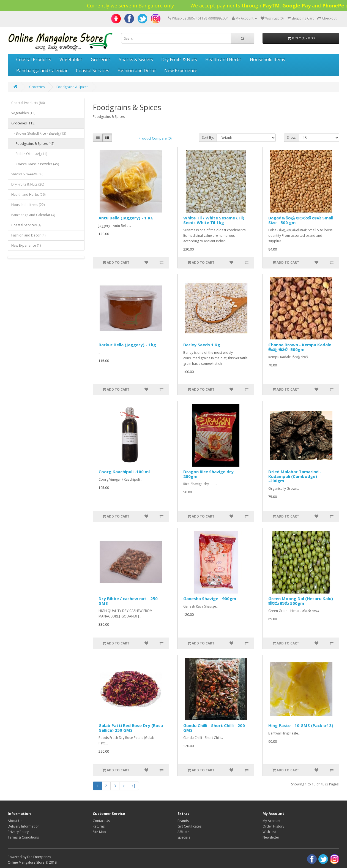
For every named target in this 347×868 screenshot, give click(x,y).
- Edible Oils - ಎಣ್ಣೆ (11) (29, 154)
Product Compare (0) (155, 138)
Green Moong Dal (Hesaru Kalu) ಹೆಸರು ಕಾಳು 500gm (301, 601)
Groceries (101, 59)
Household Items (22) (28, 205)
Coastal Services (93, 70)
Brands (183, 821)
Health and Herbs (223, 59)
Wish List (269, 832)
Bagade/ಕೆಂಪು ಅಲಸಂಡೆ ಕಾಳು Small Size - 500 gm (301, 220)
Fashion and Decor (137, 70)
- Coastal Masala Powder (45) (35, 164)
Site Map (99, 832)
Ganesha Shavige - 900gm (210, 598)
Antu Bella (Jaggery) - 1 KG (126, 218)
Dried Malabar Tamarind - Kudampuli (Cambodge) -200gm (295, 476)
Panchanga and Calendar (42, 70)
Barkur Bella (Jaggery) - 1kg (127, 345)
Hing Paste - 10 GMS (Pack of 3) (301, 725)
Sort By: (208, 138)
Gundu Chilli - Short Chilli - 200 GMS (214, 728)
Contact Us (101, 821)
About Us (15, 821)
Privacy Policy (18, 832)
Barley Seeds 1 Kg (202, 345)
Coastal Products (34, 59)
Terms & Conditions (23, 837)
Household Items (267, 59)
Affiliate (183, 832)
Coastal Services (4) (26, 225)
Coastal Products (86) (28, 103)
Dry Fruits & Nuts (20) (28, 184)
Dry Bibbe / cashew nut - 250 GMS (128, 601)
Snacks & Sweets (136, 59)
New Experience (181, 70)
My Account (271, 821)
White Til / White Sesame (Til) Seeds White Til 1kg (214, 220)
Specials (184, 837)
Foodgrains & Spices (72, 87)
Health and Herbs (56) (28, 194)
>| (133, 786)
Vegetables (71, 59)
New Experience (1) (26, 245)
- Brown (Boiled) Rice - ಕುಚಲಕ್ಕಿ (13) (39, 133)
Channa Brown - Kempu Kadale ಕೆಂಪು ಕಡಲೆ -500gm (300, 347)
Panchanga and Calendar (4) (33, 215)
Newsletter (271, 837)
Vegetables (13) (23, 113)
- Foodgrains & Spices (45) (33, 144)
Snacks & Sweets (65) (27, 174)
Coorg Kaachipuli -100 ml (124, 472)
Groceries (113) (23, 123)
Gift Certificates (189, 826)
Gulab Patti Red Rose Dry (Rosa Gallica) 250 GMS (131, 728)
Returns (99, 826)
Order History (273, 826)
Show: (292, 138)
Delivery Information (24, 826)
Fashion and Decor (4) (28, 235)
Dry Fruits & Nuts (179, 59)
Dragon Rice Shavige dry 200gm (208, 474)
